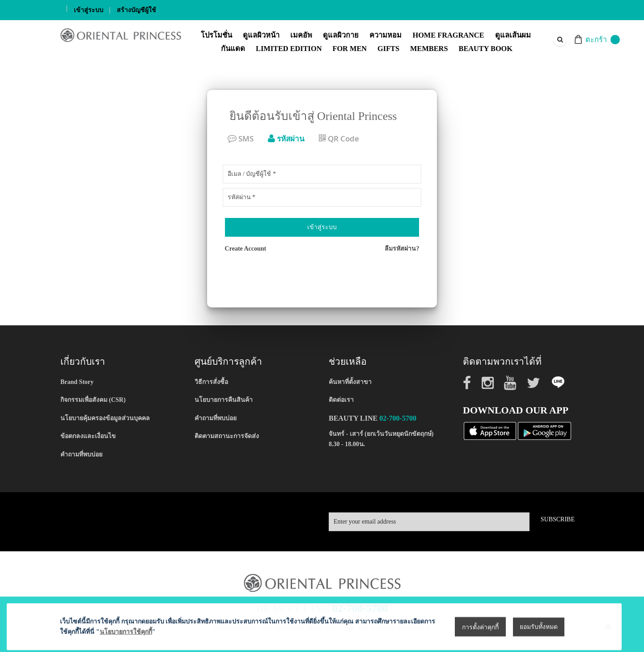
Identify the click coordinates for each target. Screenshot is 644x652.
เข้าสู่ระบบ (89, 10)
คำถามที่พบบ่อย (81, 454)
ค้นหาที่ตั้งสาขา (350, 382)
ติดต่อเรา (341, 400)
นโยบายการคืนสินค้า (224, 400)
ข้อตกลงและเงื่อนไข (88, 436)
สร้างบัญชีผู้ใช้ (136, 10)
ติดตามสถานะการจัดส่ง (227, 436)
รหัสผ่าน (286, 138)
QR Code (339, 138)
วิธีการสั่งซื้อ (211, 382)
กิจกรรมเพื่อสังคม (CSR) (93, 400)
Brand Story (77, 382)
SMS (241, 138)
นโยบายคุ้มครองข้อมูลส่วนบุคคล (105, 418)
